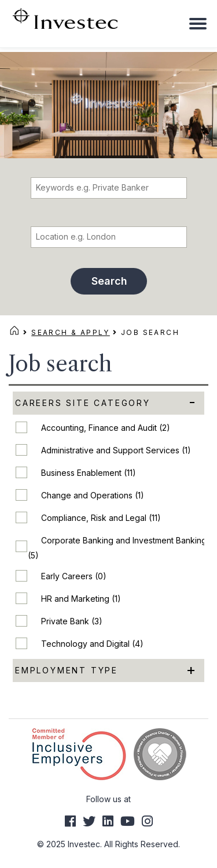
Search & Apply (71, 332)
